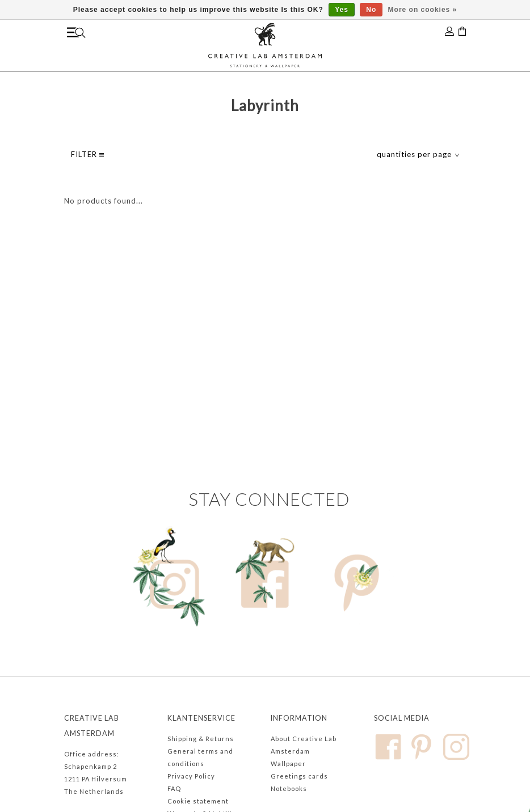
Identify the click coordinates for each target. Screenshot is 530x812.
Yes (342, 10)
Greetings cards (299, 776)
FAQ (174, 788)
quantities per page (418, 154)
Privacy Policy (191, 776)
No (371, 10)
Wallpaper (288, 764)
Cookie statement (198, 801)
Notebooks (289, 788)
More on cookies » (423, 10)
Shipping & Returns (201, 739)
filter (87, 154)
